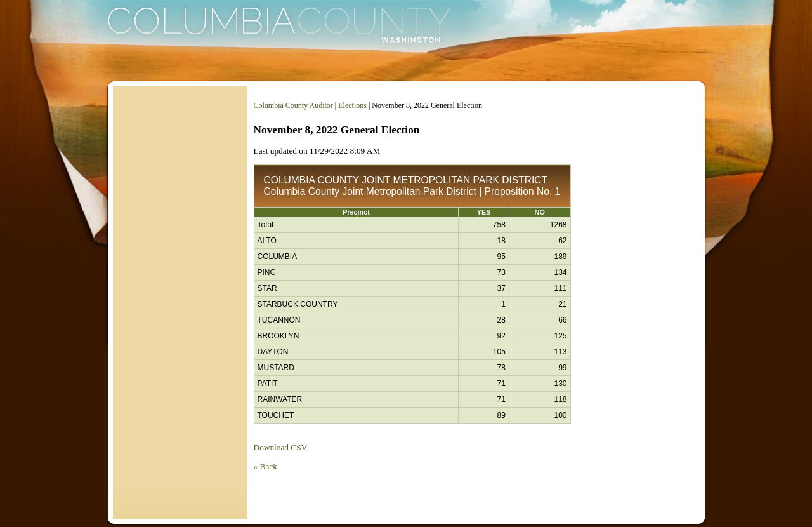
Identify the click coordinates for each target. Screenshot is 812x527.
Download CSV (281, 447)
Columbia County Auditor (293, 105)
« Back (265, 466)
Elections (352, 105)
